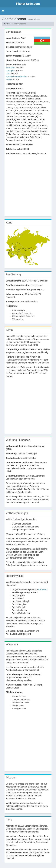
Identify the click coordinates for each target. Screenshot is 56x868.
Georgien (10, 71)
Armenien (10, 68)
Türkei (9, 79)
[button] (3, 11)
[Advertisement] (28, 187)
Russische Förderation (16, 77)
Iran (8, 74)
